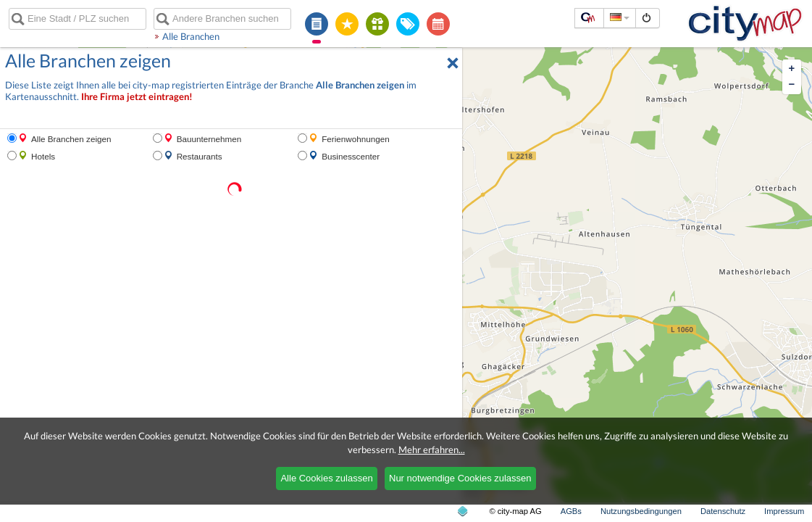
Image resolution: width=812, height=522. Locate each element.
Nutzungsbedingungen (641, 511)
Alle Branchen (191, 36)
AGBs (571, 511)
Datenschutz (723, 511)
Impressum (784, 511)
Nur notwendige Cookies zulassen (460, 478)
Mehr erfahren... (432, 449)
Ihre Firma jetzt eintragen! (137, 97)
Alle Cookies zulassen (326, 478)
